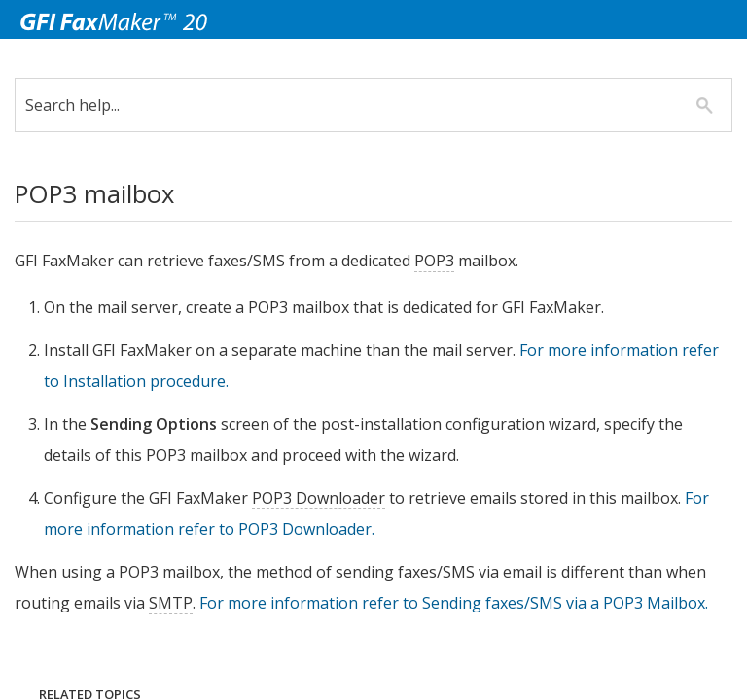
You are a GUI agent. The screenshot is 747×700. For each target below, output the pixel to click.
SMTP (229, 603)
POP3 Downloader (333, 498)
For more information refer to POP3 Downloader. (238, 529)
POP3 (449, 261)
